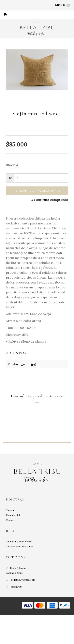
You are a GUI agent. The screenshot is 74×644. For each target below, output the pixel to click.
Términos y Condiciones (20, 577)
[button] (63, 5)
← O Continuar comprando (47, 200)
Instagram (16, 617)
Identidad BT (13, 545)
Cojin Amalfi (17, 456)
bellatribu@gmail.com (23, 610)
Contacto (11, 550)
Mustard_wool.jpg (22, 364)
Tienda (10, 541)
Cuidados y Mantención (19, 572)
